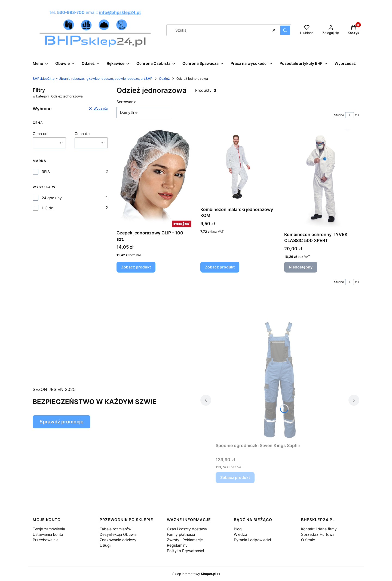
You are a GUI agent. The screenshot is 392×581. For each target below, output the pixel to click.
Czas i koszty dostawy (187, 529)
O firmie (308, 540)
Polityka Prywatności (185, 551)
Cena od (40, 134)
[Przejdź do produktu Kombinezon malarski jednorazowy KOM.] (238, 167)
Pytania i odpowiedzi (252, 540)
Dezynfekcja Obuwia (118, 534)
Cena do (82, 134)
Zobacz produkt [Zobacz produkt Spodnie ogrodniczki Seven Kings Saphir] (235, 477)
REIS (46, 172)
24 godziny (52, 198)
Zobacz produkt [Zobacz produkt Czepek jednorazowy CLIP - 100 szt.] (136, 267)
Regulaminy (177, 545)
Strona (339, 115)
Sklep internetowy (194, 574)
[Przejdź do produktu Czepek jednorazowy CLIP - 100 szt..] (154, 178)
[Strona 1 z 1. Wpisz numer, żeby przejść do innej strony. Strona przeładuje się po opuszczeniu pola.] (350, 115)
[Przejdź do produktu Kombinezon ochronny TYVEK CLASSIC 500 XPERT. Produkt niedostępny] (322, 179)
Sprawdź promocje (62, 422)
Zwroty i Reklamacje (185, 540)
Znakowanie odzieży (118, 540)
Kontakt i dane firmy (319, 529)
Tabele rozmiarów (115, 529)
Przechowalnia (46, 540)
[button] (285, 30)
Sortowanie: (127, 102)
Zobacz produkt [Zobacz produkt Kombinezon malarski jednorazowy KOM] (220, 267)
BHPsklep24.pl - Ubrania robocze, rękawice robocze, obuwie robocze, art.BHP (93, 79)
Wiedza (241, 534)
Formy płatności (181, 534)
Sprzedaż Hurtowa (318, 534)
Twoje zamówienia (49, 529)
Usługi (105, 545)
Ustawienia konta (48, 534)
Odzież (164, 79)
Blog (238, 529)
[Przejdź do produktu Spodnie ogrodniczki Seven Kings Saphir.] (280, 379)
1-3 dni (48, 208)
